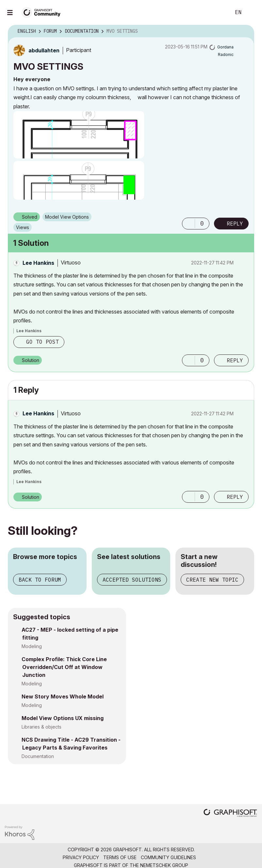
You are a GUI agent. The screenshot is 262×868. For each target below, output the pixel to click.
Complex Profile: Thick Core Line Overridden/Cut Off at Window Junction (64, 667)
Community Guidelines (168, 857)
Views (23, 227)
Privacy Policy (81, 857)
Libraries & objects (41, 727)
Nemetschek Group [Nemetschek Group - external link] (164, 865)
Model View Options (67, 217)
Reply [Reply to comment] (235, 360)
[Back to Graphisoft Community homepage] (43, 12)
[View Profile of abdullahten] (44, 50)
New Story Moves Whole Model (63, 696)
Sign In (252, 12)
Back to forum (40, 580)
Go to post (42, 342)
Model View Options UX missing (63, 718)
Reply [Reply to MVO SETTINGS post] (235, 224)
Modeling (32, 646)
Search (219, 12)
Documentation (38, 756)
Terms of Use (120, 857)
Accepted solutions (132, 580)
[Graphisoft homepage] (230, 814)
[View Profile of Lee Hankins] (38, 263)
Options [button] (245, 31)
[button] (79, 135)
